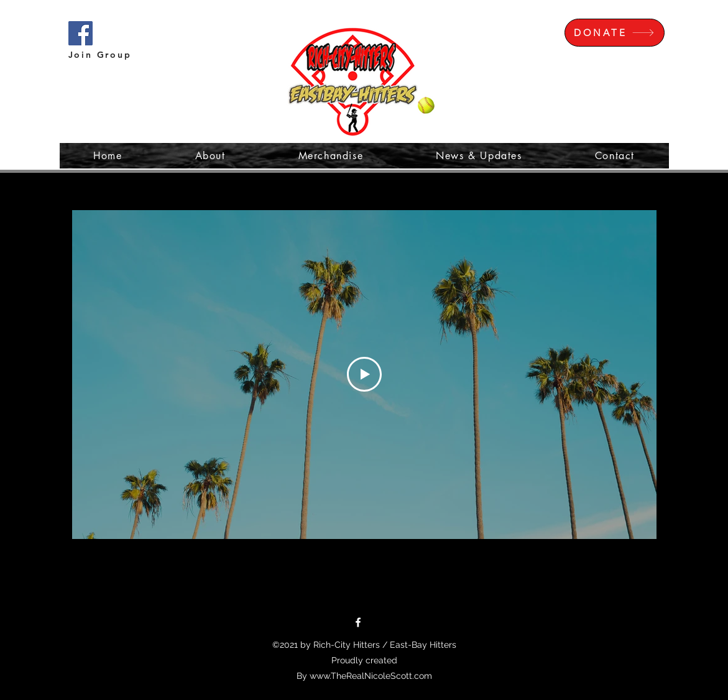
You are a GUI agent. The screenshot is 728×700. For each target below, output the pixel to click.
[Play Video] (364, 374)
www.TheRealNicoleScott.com (371, 676)
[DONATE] (615, 33)
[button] (670, 28)
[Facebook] (358, 622)
